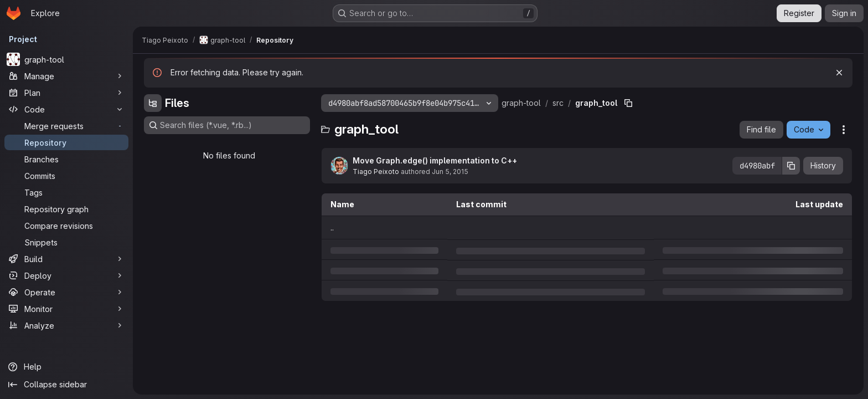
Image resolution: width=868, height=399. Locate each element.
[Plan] (66, 93)
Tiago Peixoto (376, 172)
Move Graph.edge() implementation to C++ (435, 160)
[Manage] (66, 76)
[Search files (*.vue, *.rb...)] (227, 125)
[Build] (66, 259)
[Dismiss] (839, 73)
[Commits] (66, 176)
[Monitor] (66, 309)
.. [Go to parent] (332, 227)
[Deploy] (66, 275)
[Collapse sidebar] (66, 385)
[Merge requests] (66, 126)
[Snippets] (66, 242)
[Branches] (66, 159)
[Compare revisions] (66, 226)
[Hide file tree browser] (153, 103)
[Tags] (66, 192)
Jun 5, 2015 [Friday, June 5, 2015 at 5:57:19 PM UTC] (450, 172)
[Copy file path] (628, 103)
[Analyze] (66, 325)
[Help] (66, 367)
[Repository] (66, 142)
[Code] (66, 109)
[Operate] (66, 292)
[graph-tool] (66, 59)
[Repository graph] (66, 209)
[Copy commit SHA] (791, 166)
